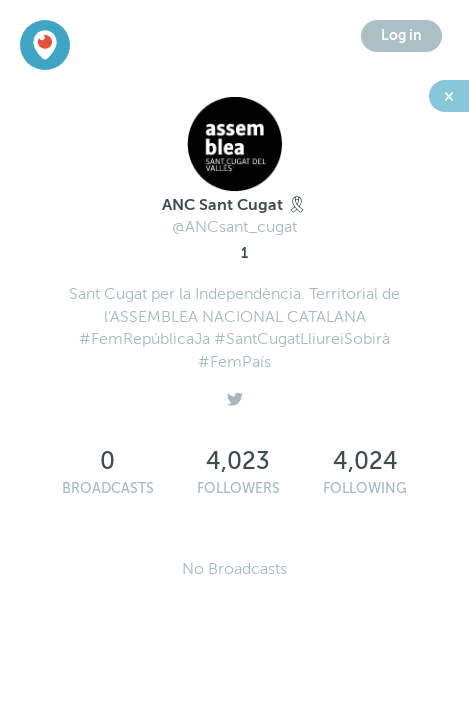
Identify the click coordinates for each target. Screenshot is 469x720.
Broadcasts (108, 488)
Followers (238, 488)
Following (365, 488)
